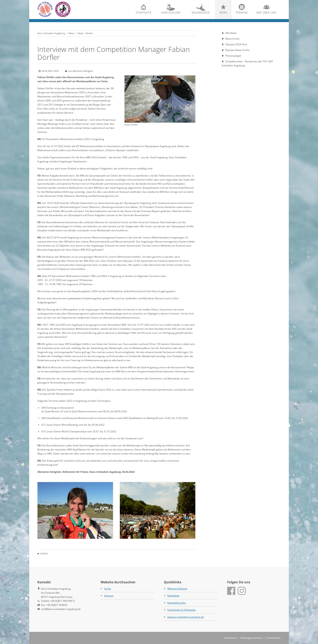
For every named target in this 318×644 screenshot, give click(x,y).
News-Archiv (232, 39)
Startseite (144, 12)
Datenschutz (274, 638)
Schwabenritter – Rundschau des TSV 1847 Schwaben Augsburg (247, 63)
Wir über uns (266, 12)
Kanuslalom (171, 12)
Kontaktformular (177, 603)
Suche (107, 589)
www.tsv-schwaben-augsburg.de (186, 617)
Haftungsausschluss (252, 638)
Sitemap (109, 596)
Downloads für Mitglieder (182, 610)
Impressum (230, 638)
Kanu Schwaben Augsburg (51, 33)
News (223, 12)
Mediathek (173, 596)
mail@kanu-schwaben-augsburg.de (61, 609)
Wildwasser (201, 12)
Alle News (231, 33)
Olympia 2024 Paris (236, 44)
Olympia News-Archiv (237, 50)
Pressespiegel (233, 56)
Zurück (44, 554)
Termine (242, 12)
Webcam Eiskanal (177, 589)
